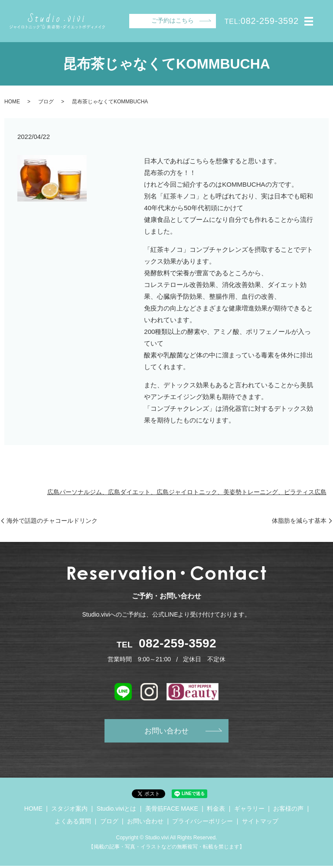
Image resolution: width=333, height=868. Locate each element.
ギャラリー (249, 811)
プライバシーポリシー (202, 824)
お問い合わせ (166, 732)
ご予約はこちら (173, 20)
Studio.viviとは (117, 811)
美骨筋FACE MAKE (172, 811)
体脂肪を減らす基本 (299, 521)
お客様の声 (288, 811)
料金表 (216, 811)
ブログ (46, 102)
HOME (12, 102)
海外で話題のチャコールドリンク (52, 521)
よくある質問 (73, 824)
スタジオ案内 (69, 811)
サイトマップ (260, 824)
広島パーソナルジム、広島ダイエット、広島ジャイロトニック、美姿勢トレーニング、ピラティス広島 (187, 492)
